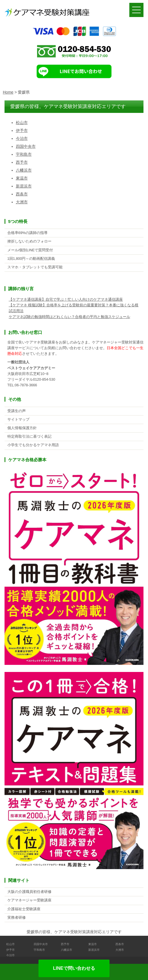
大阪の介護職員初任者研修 (29, 892)
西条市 (22, 194)
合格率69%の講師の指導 (27, 233)
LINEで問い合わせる (74, 968)
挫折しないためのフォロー (29, 241)
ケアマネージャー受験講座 (29, 900)
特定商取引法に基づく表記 (29, 437)
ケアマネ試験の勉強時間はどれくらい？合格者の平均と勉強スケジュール (69, 317)
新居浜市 (24, 186)
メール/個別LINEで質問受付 (30, 250)
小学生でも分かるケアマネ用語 (33, 445)
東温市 (22, 178)
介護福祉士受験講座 (24, 909)
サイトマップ (18, 420)
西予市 (22, 162)
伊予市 (22, 130)
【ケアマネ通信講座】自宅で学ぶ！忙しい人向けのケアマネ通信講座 (66, 300)
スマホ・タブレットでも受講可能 (35, 267)
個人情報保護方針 (22, 428)
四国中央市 (26, 146)
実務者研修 (17, 918)
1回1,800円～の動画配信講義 (31, 259)
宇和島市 (24, 154)
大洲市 (22, 202)
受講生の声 (17, 411)
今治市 (22, 138)
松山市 (22, 123)
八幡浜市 (24, 170)
